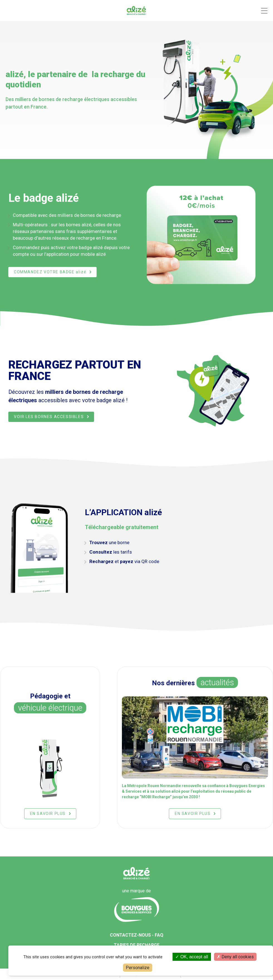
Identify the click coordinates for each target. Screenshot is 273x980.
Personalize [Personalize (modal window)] (138, 968)
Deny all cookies (235, 957)
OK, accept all (192, 957)
